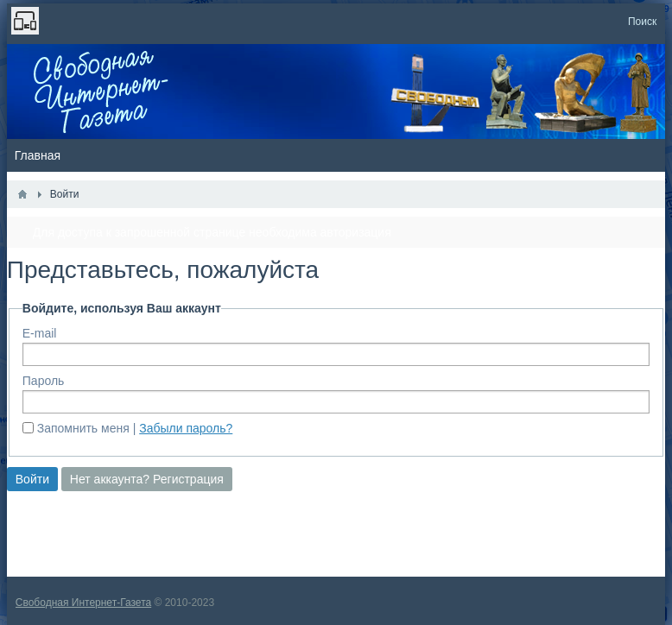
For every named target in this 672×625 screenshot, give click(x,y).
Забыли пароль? (186, 428)
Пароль (44, 381)
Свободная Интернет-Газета (83, 603)
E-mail (40, 333)
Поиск (642, 22)
